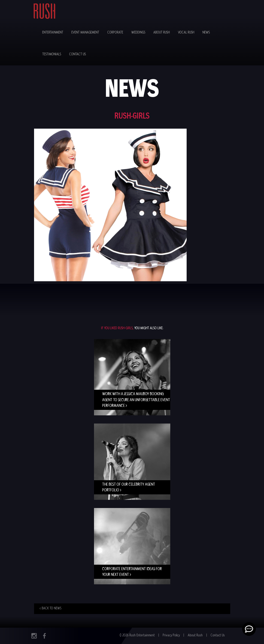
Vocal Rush (186, 33)
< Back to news (50, 608)
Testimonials (52, 54)
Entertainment (53, 33)
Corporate (115, 33)
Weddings (138, 33)
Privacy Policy (171, 635)
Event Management (85, 33)
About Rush (162, 33)
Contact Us (78, 54)
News (206, 33)
